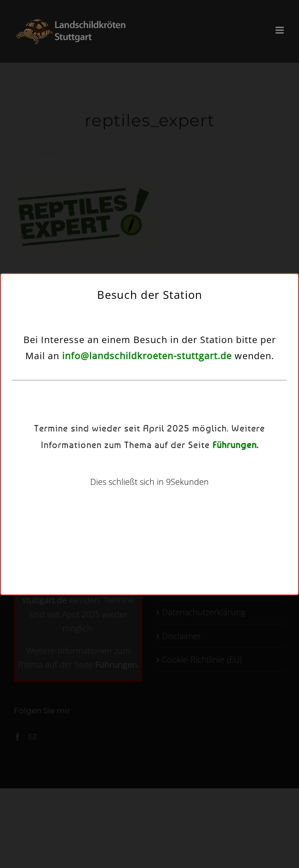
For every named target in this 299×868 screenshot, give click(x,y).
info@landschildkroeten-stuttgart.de (147, 356)
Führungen (235, 445)
